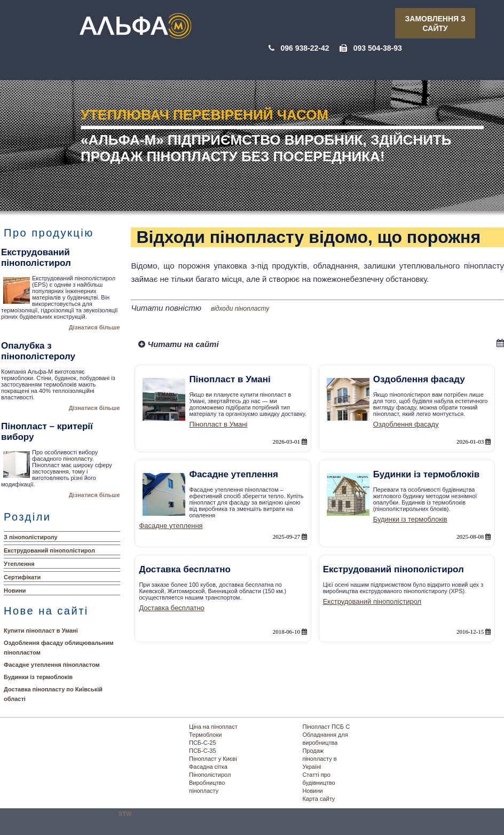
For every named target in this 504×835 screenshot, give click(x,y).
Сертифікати (22, 577)
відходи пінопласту (240, 309)
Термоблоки (205, 735)
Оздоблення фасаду (406, 424)
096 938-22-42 (305, 48)
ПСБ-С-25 (203, 743)
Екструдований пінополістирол (49, 550)
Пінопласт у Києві (213, 759)
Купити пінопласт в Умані (41, 631)
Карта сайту (318, 799)
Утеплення (19, 564)
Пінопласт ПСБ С (326, 727)
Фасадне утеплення (171, 526)
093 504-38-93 (378, 48)
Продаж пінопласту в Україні (319, 759)
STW (125, 814)
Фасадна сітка (208, 767)
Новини (15, 590)
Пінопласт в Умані (218, 424)
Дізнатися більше (94, 327)
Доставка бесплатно (171, 608)
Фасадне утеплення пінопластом (52, 665)
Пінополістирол (210, 775)
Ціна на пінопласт (213, 727)
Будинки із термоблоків (38, 677)
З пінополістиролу (31, 537)
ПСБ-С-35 (203, 751)
